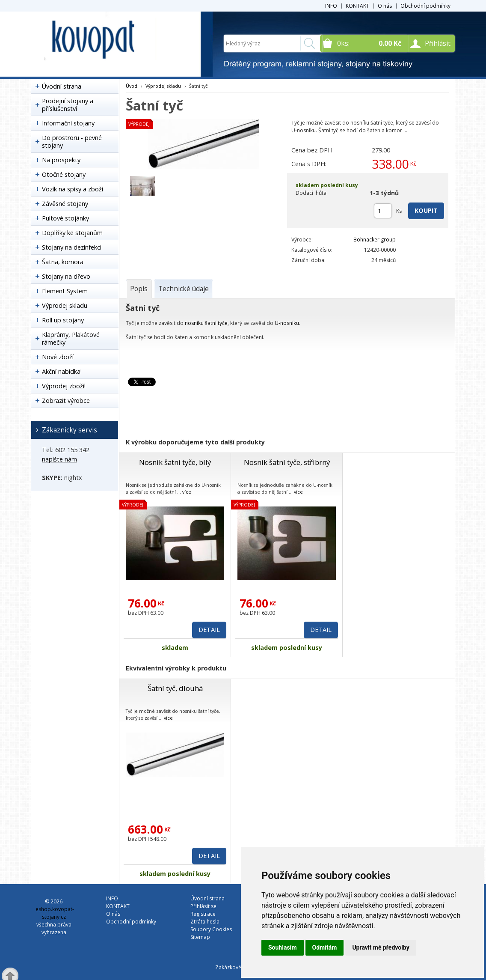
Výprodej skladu (65, 305)
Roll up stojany (63, 320)
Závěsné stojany (65, 204)
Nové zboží (58, 357)
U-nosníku (287, 323)
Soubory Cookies (211, 929)
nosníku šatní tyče (206, 323)
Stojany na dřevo (66, 276)
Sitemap (200, 937)
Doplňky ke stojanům (72, 233)
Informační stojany (68, 123)
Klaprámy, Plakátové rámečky (71, 338)
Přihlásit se (203, 906)
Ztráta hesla (205, 922)
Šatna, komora (63, 262)
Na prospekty (61, 160)
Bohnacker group (375, 240)
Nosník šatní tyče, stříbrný (287, 462)
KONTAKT (357, 6)
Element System (65, 291)
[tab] (139, 289)
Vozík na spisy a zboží (73, 189)
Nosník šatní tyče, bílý (175, 462)
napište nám (59, 459)
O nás (385, 6)
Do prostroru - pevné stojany (72, 141)
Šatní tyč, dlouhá (175, 688)
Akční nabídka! (62, 371)
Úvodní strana (62, 86)
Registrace (203, 914)
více (187, 492)
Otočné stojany (64, 174)
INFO (331, 6)
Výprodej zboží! (64, 386)
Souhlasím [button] (283, 947)
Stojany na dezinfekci (72, 247)
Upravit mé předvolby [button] (381, 947)
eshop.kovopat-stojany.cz (55, 913)
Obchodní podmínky (425, 6)
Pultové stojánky (65, 218)
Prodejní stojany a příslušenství (68, 105)
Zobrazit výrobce (66, 401)
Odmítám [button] (325, 947)
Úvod (132, 86)
